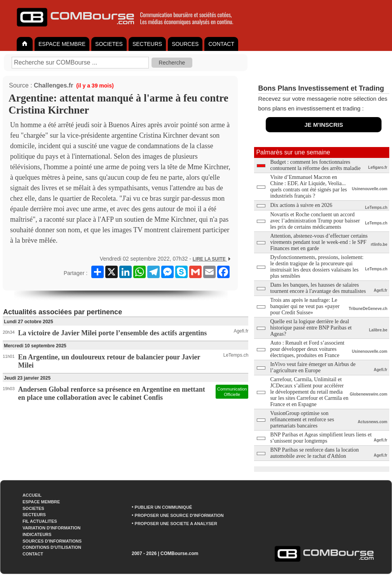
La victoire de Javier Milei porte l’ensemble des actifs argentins (113, 333)
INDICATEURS (37, 534)
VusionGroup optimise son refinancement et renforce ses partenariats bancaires (302, 419)
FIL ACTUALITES (40, 521)
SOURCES (185, 44)
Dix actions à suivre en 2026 (301, 205)
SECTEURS (147, 44)
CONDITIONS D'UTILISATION (52, 547)
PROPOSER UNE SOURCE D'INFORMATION (179, 515)
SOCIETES (109, 44)
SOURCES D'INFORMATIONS (52, 541)
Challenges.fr (53, 85)
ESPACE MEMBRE (62, 44)
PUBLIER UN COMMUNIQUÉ (164, 507)
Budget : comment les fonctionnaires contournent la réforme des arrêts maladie (315, 165)
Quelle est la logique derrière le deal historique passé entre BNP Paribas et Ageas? (311, 328)
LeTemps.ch (236, 355)
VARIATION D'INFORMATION (51, 528)
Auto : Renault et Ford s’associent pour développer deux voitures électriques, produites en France (307, 349)
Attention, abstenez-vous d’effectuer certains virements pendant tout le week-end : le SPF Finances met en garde (319, 242)
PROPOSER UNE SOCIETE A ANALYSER (176, 524)
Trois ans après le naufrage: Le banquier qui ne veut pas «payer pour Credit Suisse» (305, 306)
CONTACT (221, 44)
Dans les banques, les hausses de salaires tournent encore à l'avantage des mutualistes (318, 288)
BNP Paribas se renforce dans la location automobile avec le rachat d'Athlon (314, 453)
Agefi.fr (241, 331)
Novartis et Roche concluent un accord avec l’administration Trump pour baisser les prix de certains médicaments (315, 221)
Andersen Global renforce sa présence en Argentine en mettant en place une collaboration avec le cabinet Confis (112, 393)
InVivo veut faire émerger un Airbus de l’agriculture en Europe (313, 367)
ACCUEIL (32, 495)
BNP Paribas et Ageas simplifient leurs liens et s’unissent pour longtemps (321, 438)
